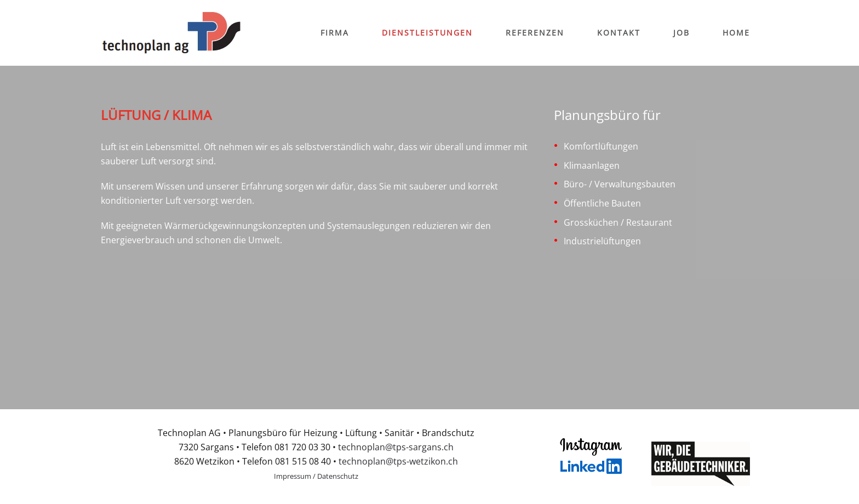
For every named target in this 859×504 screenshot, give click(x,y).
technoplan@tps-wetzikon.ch (398, 461)
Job (682, 33)
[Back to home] (172, 33)
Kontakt (619, 33)
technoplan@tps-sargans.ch (396, 447)
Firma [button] (335, 33)
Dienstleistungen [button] (427, 33)
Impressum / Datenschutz (316, 476)
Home (736, 33)
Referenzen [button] (535, 33)
